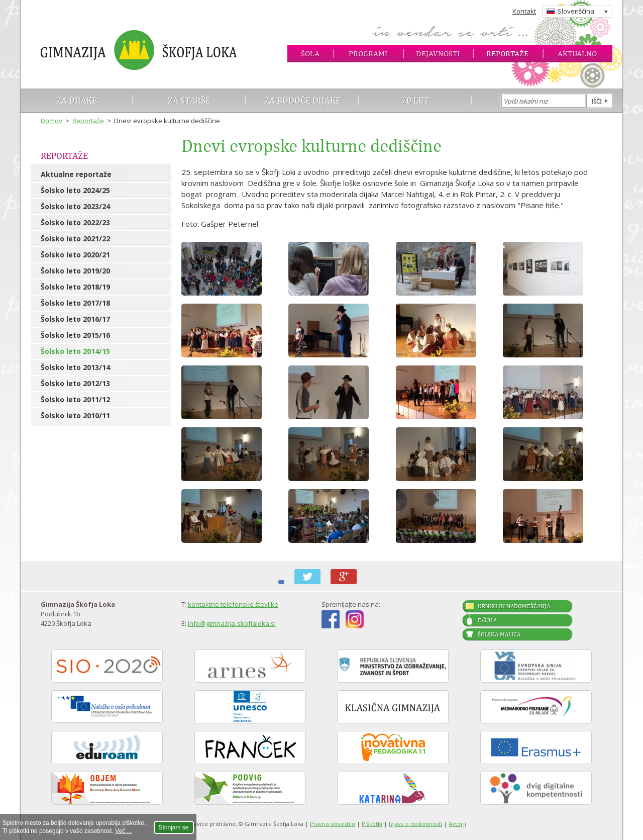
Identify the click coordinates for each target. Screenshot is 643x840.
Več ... (123, 831)
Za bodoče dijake (302, 100)
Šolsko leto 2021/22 (75, 239)
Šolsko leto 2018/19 (75, 287)
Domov (51, 121)
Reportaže (507, 54)
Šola (310, 54)
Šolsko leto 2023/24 (75, 206)
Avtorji (457, 824)
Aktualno (577, 54)
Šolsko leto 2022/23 (75, 222)
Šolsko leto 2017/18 (75, 303)
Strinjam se (174, 827)
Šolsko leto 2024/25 (75, 190)
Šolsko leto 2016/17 (75, 319)
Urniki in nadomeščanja (514, 606)
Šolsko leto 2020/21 (75, 255)
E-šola (487, 620)
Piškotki (372, 824)
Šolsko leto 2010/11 (75, 415)
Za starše (189, 100)
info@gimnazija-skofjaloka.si (232, 623)
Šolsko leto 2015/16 (75, 335)
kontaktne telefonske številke (233, 604)
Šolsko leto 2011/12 (75, 399)
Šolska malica (499, 634)
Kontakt (524, 11)
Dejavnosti (438, 54)
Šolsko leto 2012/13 (75, 383)
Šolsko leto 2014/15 (75, 351)
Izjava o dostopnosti (415, 824)
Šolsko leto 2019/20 (75, 271)
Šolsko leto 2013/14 (75, 367)
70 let (415, 100)
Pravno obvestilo (333, 824)
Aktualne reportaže (76, 174)
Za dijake (77, 100)
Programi (368, 54)
